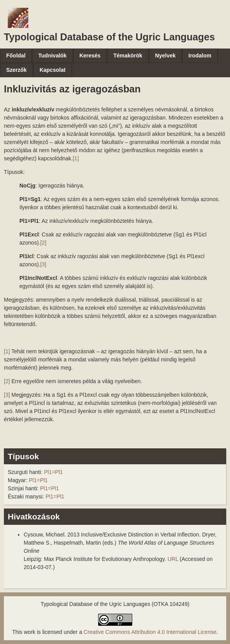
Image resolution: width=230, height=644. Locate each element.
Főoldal (16, 56)
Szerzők (16, 70)
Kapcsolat (53, 70)
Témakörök (128, 56)
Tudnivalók (53, 56)
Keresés (90, 56)
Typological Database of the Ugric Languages (109, 37)
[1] (76, 158)
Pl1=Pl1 (53, 472)
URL (173, 559)
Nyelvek (165, 56)
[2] (43, 243)
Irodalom (200, 56)
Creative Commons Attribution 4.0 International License (150, 632)
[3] (43, 264)
